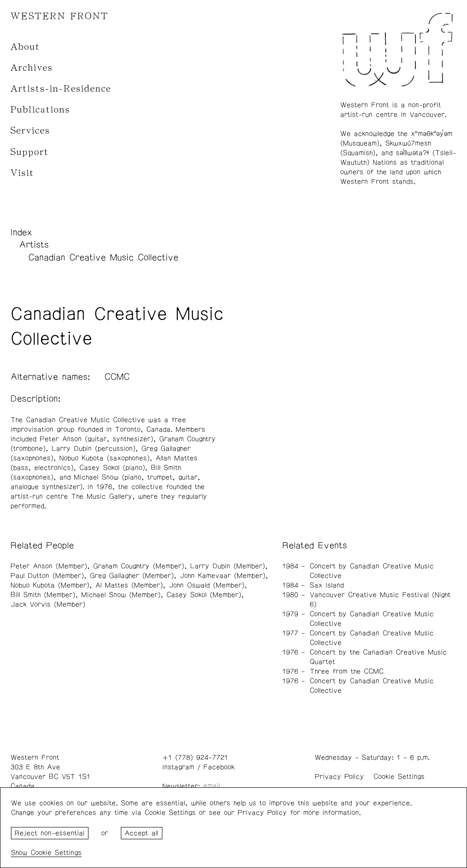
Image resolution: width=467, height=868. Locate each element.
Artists (34, 245)
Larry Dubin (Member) (228, 566)
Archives (32, 68)
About (25, 47)
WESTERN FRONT (60, 16)
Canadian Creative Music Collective (103, 257)
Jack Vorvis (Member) (48, 604)
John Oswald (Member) (207, 585)
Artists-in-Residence (61, 89)
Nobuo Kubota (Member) (50, 585)
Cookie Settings (399, 777)
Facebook (219, 767)
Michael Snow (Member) (121, 595)
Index (21, 232)
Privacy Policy (339, 777)
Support (30, 152)
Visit (22, 173)
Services (30, 131)
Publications (40, 110)
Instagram (178, 767)
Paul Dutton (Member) (47, 576)
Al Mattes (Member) (129, 585)
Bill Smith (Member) (43, 595)
